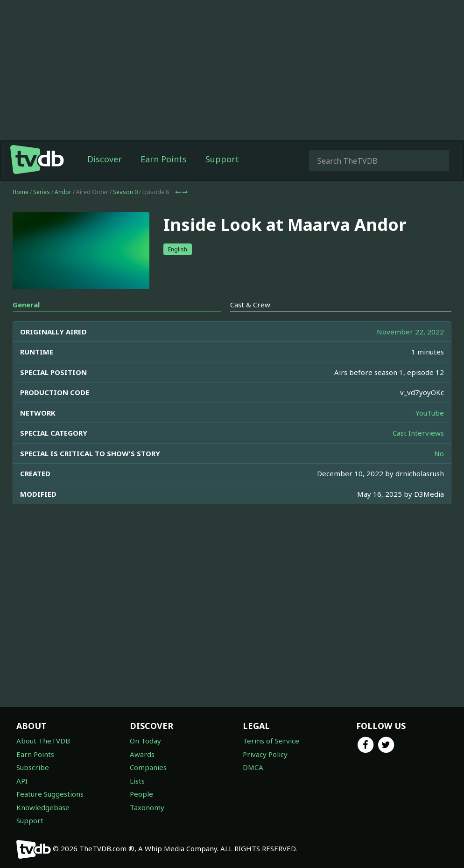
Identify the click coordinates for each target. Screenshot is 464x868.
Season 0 (125, 192)
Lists (137, 781)
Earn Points (164, 159)
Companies (148, 767)
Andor (63, 192)
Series (42, 192)
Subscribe (33, 767)
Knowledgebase (43, 807)
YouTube (430, 413)
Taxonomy (147, 807)
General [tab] (26, 305)
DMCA (253, 767)
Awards (142, 754)
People (141, 794)
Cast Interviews (418, 433)
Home (21, 192)
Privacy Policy (265, 754)
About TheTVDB (43, 741)
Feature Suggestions (50, 794)
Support (222, 159)
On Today (145, 741)
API (22, 781)
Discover (105, 159)
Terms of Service (271, 741)
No (439, 453)
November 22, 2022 (410, 332)
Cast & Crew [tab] (250, 305)
